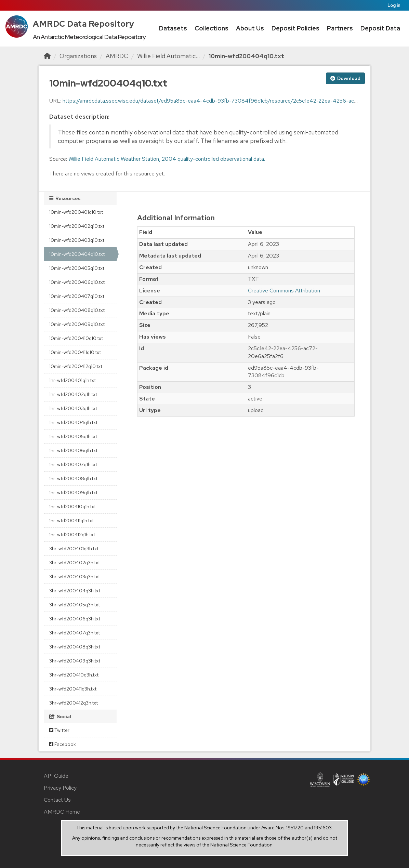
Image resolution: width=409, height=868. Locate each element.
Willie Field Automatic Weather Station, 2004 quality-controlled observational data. (167, 159)
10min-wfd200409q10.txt (77, 324)
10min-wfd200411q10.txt (75, 352)
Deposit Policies (295, 28)
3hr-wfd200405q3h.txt (75, 605)
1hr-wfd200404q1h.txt (73, 422)
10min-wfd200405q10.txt (77, 268)
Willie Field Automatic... (168, 56)
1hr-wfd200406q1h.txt (73, 450)
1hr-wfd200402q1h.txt (73, 394)
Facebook (63, 744)
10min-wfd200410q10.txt (76, 338)
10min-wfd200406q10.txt (77, 282)
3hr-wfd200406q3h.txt (75, 619)
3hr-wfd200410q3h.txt (74, 675)
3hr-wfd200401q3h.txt (74, 549)
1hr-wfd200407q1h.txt (73, 464)
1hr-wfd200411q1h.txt (71, 521)
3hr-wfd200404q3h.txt (75, 591)
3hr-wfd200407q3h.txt (75, 633)
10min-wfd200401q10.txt (76, 212)
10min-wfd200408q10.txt (77, 310)
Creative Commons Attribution (284, 291)
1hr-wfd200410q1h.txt (72, 507)
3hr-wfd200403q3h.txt (75, 577)
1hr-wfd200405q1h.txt (73, 436)
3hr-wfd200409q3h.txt (75, 661)
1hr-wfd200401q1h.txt (72, 380)
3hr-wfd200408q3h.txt (75, 647)
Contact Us (57, 800)
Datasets (173, 28)
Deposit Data (380, 28)
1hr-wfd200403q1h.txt (73, 408)
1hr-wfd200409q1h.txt (73, 492)
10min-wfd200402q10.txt (77, 226)
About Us (250, 28)
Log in (394, 5)
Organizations (78, 56)
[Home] (47, 56)
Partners (340, 28)
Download (345, 78)
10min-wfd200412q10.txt (76, 366)
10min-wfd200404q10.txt (246, 56)
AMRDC (117, 56)
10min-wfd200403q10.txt (77, 240)
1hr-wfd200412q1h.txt (72, 535)
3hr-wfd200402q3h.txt (75, 563)
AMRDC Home (62, 812)
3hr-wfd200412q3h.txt (74, 703)
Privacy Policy (60, 788)
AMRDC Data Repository (84, 24)
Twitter (59, 730)
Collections (212, 28)
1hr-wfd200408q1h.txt (73, 478)
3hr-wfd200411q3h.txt (73, 689)
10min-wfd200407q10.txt (77, 296)
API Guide (56, 776)
